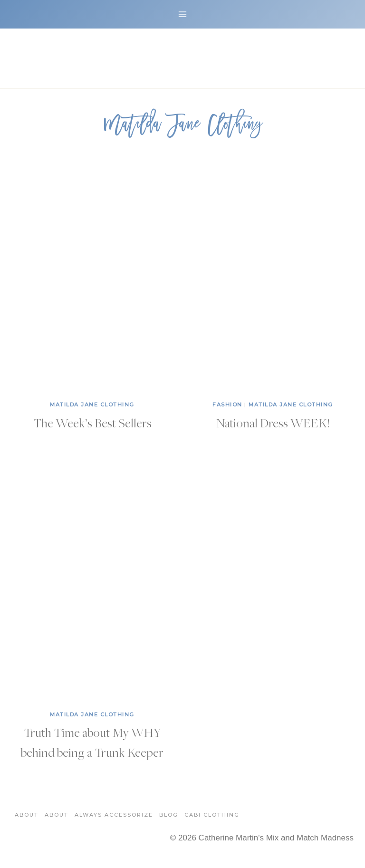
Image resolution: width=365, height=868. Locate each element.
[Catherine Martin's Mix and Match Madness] (182, 58)
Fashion (227, 405)
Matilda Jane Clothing (92, 405)
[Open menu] (183, 14)
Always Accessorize (114, 815)
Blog (169, 815)
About (27, 815)
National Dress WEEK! (273, 423)
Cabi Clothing (212, 815)
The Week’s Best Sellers (92, 423)
